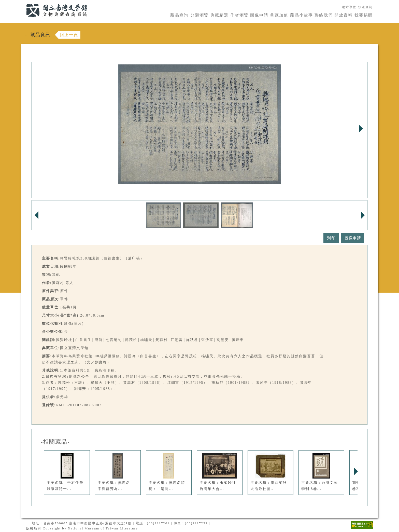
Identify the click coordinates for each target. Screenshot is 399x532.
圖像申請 (259, 15)
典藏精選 (219, 15)
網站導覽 (349, 7)
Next (361, 129)
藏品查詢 (179, 15)
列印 (331, 238)
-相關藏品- (55, 442)
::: (23, 3)
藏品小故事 (302, 15)
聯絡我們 (324, 15)
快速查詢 (365, 7)
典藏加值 (279, 15)
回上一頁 (69, 35)
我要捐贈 (364, 15)
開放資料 (344, 15)
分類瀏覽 (199, 15)
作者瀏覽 (239, 15)
